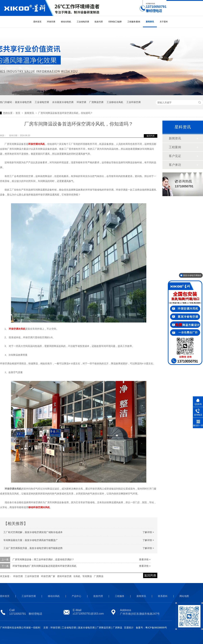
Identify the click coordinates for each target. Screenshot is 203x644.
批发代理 (99, 22)
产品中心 (76, 596)
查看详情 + (145, 559)
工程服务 (120, 596)
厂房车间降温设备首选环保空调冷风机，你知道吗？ (65, 113)
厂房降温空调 (96, 102)
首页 (18, 113)
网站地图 (184, 596)
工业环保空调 (133, 102)
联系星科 (163, 596)
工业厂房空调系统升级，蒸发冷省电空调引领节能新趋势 (33, 548)
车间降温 (87, 576)
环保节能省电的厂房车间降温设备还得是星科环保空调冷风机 (44, 566)
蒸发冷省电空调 (23, 102)
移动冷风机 (66, 22)
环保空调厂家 (48, 576)
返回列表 (151, 136)
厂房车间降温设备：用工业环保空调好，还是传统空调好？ (43, 559)
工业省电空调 (83, 22)
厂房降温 (99, 576)
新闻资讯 (150, 22)
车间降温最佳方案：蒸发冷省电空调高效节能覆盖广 (31, 540)
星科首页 (37, 22)
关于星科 (164, 22)
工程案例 (175, 147)
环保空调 (51, 22)
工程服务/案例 (134, 22)
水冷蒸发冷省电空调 (63, 102)
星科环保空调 (64, 576)
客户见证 (175, 156)
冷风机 (77, 576)
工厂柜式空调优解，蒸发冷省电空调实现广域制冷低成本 (33, 532)
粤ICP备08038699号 (156, 628)
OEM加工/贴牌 (115, 22)
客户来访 (175, 165)
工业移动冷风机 (115, 102)
